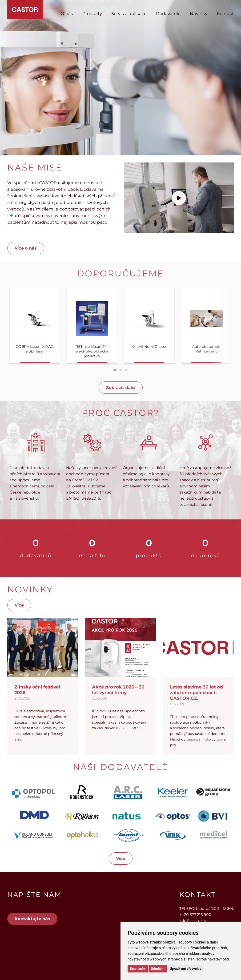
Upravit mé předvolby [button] (185, 969)
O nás (67, 14)
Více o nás (26, 248)
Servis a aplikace (129, 14)
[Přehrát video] (179, 198)
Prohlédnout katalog (49, 104)
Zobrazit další (121, 388)
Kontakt (225, 14)
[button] (115, 370)
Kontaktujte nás (32, 919)
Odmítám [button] (158, 969)
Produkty (92, 14)
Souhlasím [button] (138, 969)
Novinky (199, 14)
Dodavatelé (168, 14)
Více (19, 605)
